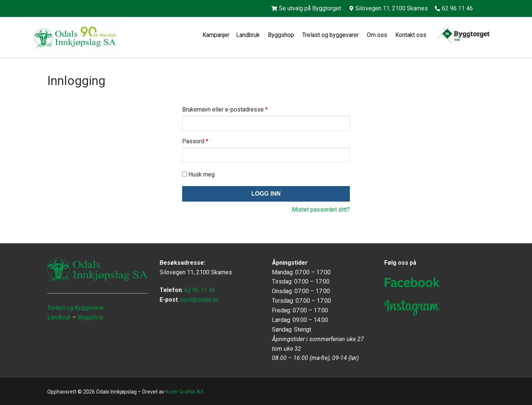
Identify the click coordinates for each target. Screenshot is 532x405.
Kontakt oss (412, 35)
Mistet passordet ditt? (321, 210)
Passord (195, 141)
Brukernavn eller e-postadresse (225, 109)
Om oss (378, 35)
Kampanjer (216, 35)
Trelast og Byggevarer (76, 308)
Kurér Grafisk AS (185, 392)
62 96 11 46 (200, 290)
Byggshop (282, 35)
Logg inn (266, 194)
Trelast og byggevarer (331, 35)
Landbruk (249, 35)
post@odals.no (200, 300)
